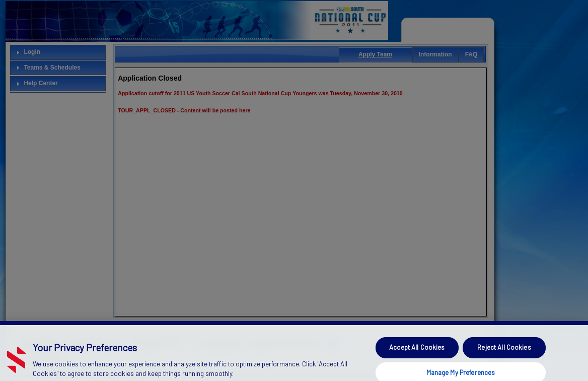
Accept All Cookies (417, 352)
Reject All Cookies (504, 352)
